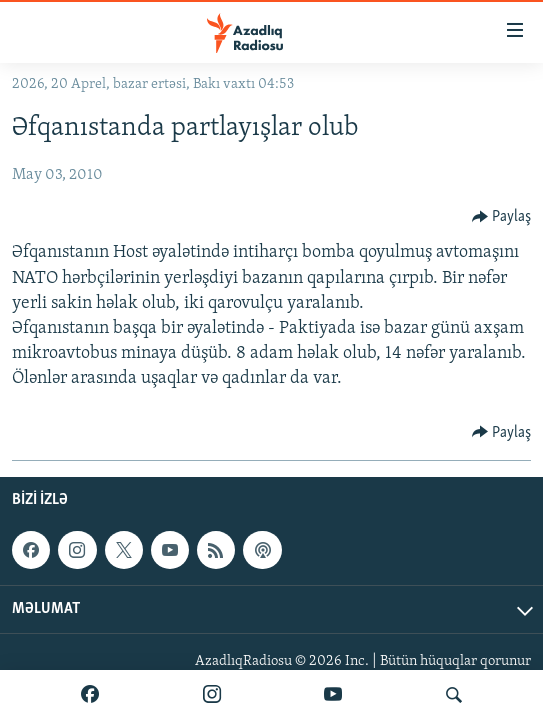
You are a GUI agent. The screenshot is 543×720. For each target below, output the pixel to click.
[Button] (502, 217)
